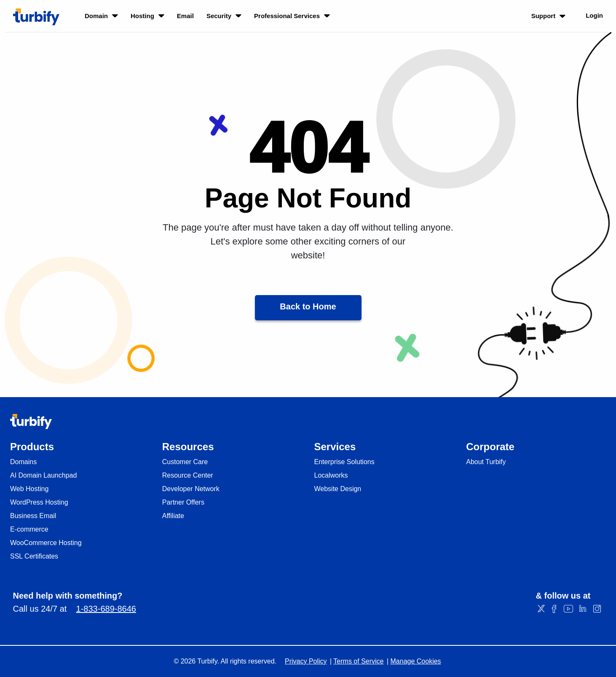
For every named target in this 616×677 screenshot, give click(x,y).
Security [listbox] (224, 16)
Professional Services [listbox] (292, 16)
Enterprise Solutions (344, 462)
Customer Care (185, 462)
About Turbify (486, 462)
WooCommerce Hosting (46, 543)
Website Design (338, 489)
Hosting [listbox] (147, 16)
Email (185, 16)
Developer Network (191, 489)
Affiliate (173, 516)
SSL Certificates (34, 556)
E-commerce (29, 529)
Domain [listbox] (101, 16)
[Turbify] (36, 17)
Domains (23, 462)
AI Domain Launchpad (43, 476)
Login (594, 15)
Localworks (331, 476)
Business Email (33, 516)
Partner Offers (183, 502)
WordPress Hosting (39, 502)
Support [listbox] (549, 16)
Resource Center (188, 476)
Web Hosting (29, 489)
